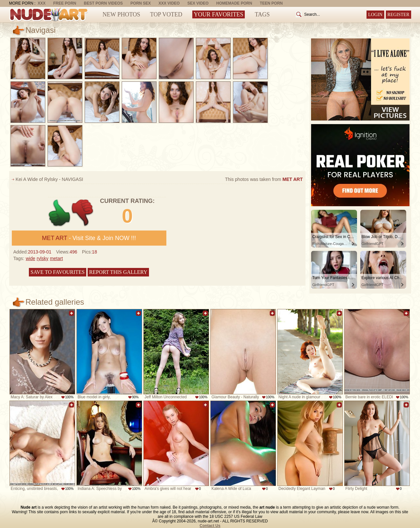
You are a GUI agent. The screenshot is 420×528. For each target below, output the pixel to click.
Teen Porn (271, 3)
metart (56, 258)
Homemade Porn (234, 3)
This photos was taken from (264, 179)
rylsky (43, 258)
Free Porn (65, 3)
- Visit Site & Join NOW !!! (89, 238)
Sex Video (198, 3)
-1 (83, 213)
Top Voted (166, 14)
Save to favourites (58, 272)
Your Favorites (219, 14)
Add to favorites (72, 313)
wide (30, 258)
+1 (60, 213)
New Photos (122, 14)
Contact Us (210, 526)
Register (399, 15)
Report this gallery (118, 272)
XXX (42, 3)
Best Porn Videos (104, 3)
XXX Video (169, 3)
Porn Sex (141, 3)
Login (375, 15)
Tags (262, 14)
